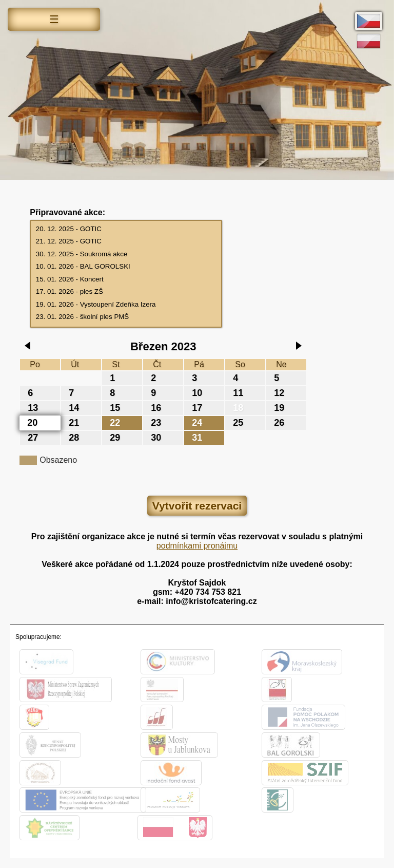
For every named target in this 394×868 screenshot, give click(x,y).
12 (279, 393)
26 (279, 423)
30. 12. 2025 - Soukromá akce (126, 254)
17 (197, 408)
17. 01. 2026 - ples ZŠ (126, 292)
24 (197, 423)
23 (156, 423)
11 (238, 393)
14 (74, 408)
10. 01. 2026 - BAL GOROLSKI (126, 267)
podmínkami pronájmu (197, 546)
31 (197, 438)
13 (33, 408)
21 (74, 423)
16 (156, 408)
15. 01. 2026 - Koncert (126, 280)
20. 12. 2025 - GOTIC (126, 229)
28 (74, 438)
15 (115, 408)
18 (238, 408)
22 (115, 423)
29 (115, 438)
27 (33, 438)
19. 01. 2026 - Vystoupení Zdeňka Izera (126, 305)
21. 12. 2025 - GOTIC (126, 242)
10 (197, 393)
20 (32, 423)
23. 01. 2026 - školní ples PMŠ (126, 317)
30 (156, 438)
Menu (54, 21)
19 (279, 408)
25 (238, 423)
